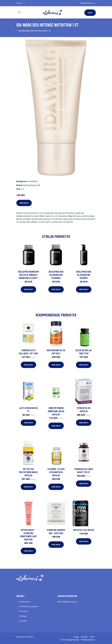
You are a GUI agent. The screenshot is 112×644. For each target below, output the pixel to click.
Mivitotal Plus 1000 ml (84, 530)
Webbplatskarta (88, 640)
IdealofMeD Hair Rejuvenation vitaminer (56, 275)
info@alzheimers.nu (88, 3)
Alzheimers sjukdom (29, 606)
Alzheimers (25, 602)
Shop (90, 13)
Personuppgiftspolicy (70, 640)
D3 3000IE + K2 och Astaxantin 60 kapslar (56, 472)
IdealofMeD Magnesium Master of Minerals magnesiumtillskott (28, 275)
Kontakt (84, 637)
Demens (24, 611)
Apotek (24, 621)
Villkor (92, 637)
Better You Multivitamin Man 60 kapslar (28, 472)
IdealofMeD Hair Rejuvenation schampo (84, 275)
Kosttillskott (33, 181)
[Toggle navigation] (19, 12)
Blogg (23, 616)
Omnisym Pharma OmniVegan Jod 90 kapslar (56, 411)
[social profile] (25, 3)
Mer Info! (24, 203)
